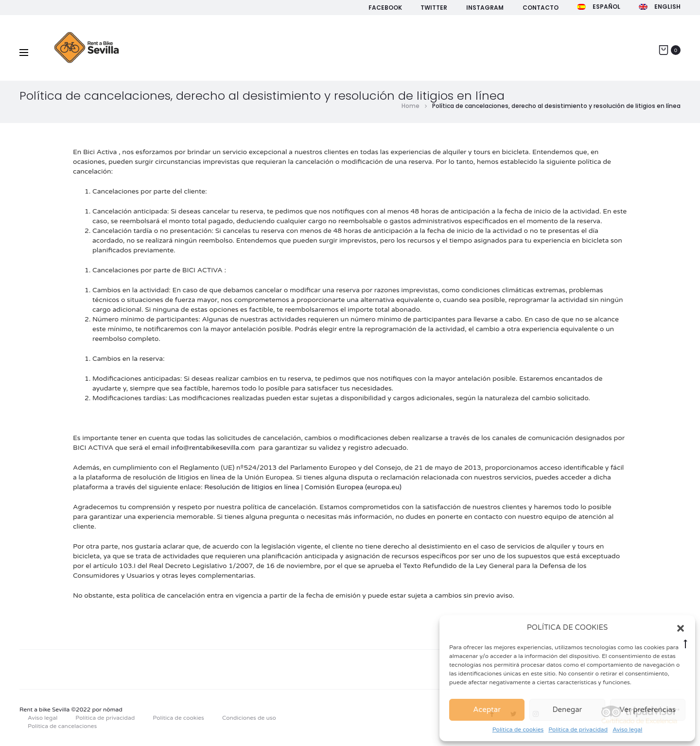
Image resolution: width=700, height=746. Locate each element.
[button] (681, 628)
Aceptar (487, 710)
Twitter (434, 8)
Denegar (568, 710)
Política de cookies (518, 729)
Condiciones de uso (249, 718)
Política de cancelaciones (62, 726)
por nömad (107, 710)
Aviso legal (627, 729)
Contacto (541, 8)
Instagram (485, 8)
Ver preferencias (648, 710)
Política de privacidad (578, 729)
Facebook (385, 8)
